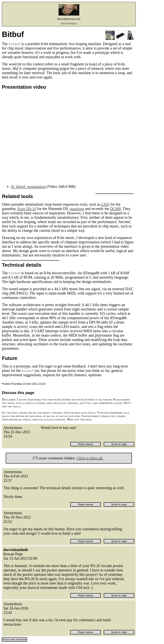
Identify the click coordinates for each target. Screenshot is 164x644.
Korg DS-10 (27, 209)
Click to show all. (90, 458)
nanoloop (77, 209)
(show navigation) (69, 23)
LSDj (105, 204)
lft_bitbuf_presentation (28, 186)
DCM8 (116, 209)
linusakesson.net (69, 19)
